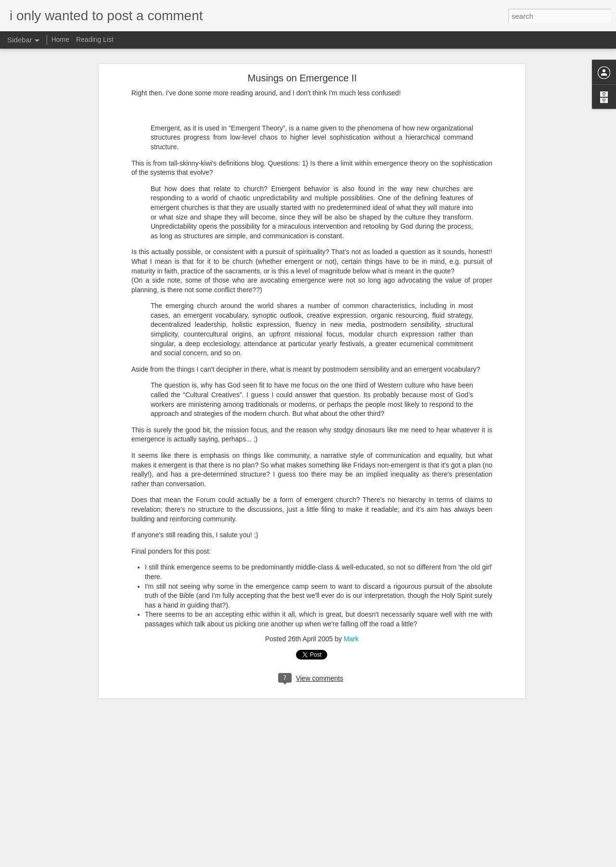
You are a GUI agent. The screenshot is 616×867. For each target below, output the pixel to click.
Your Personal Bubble (51, 817)
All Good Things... (46, 665)
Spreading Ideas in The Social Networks (75, 795)
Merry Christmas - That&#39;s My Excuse (77, 687)
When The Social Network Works (66, 839)
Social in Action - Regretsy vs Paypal (71, 752)
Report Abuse (366, 862)
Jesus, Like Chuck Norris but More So (72, 709)
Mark (351, 481)
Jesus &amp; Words (49, 730)
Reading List (95, 39)
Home (60, 39)
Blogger (338, 862)
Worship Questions (298, 799)
